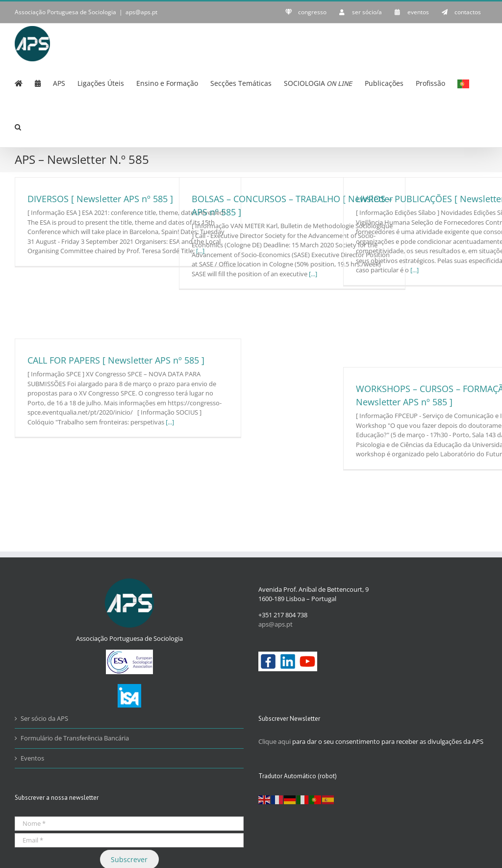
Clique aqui (275, 741)
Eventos (32, 758)
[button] (18, 126)
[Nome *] (129, 824)
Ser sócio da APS (44, 718)
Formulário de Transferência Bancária (75, 738)
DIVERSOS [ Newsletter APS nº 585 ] (100, 199)
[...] (313, 274)
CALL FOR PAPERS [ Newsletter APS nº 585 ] (116, 360)
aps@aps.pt (141, 12)
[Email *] (129, 840)
